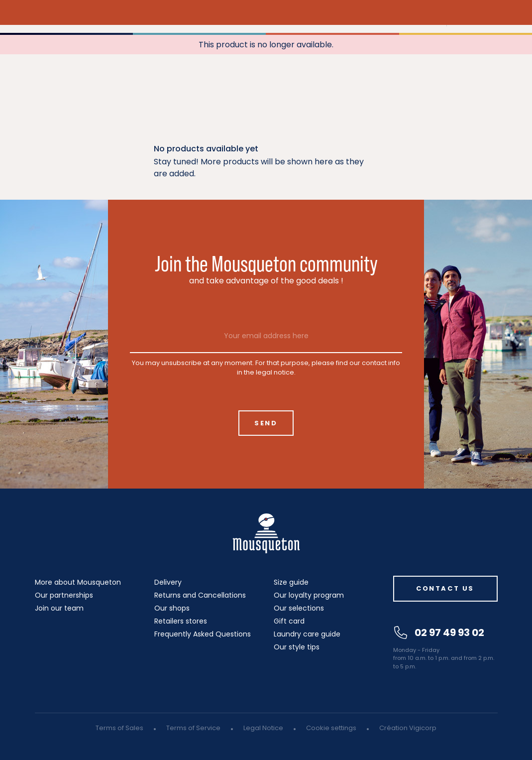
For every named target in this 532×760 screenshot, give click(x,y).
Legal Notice (263, 728)
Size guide (291, 582)
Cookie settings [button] (331, 728)
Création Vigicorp (408, 728)
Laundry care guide (307, 634)
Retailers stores (181, 621)
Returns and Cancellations (200, 595)
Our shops (172, 608)
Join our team (59, 608)
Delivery (168, 582)
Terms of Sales (119, 728)
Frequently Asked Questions (203, 634)
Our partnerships (64, 595)
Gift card (289, 621)
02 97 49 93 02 (439, 633)
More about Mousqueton (78, 582)
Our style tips (297, 647)
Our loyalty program (309, 595)
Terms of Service (193, 728)
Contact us (445, 588)
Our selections (299, 608)
